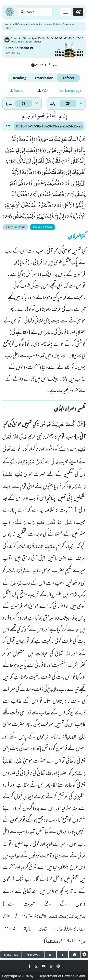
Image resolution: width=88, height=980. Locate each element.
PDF (43, 90)
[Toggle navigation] (66, 12)
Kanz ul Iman (15, 227)
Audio (17, 90)
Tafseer (68, 78)
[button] (8, 126)
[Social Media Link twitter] (37, 966)
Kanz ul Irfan (42, 227)
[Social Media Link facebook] (30, 966)
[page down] (62, 955)
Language (71, 90)
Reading (20, 78)
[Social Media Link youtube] (44, 966)
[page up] (50, 955)
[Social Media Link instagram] (51, 966)
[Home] (10, 12)
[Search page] (35, 12)
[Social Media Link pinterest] (58, 966)
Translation (44, 78)
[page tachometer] (75, 955)
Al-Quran (20, 24)
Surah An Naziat (19, 48)
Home (8, 24)
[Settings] (78, 12)
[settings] (84, 955)
